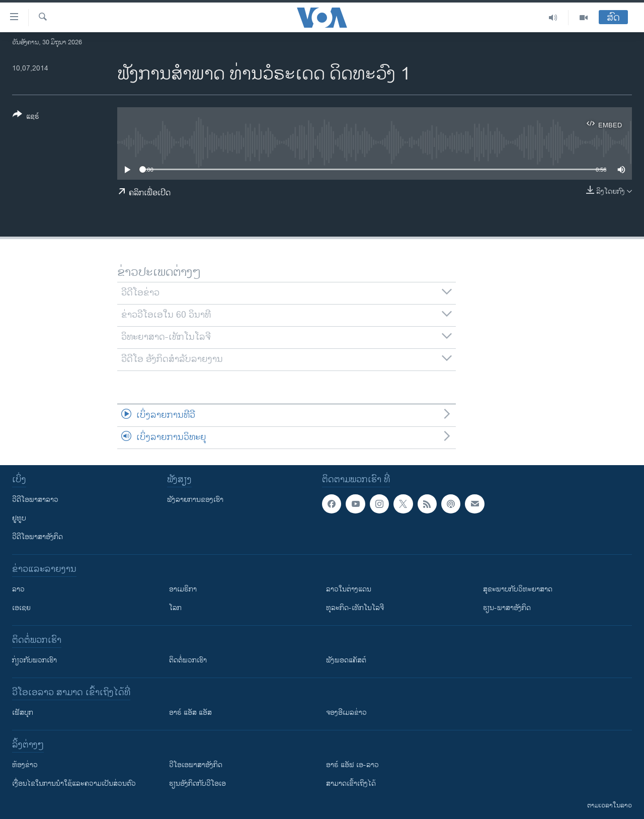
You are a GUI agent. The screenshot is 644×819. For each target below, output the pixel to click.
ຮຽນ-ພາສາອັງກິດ (507, 608)
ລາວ (18, 589)
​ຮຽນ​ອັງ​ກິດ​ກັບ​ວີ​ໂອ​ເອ (197, 784)
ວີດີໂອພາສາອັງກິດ (37, 537)
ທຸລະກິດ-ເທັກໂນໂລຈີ (355, 608)
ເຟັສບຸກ (23, 713)
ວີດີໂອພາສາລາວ (35, 500)
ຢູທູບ (19, 518)
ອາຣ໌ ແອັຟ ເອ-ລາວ (352, 765)
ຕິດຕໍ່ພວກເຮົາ (188, 660)
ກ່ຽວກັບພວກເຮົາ (34, 660)
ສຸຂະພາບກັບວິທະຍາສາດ (518, 589)
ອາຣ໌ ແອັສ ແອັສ (190, 713)
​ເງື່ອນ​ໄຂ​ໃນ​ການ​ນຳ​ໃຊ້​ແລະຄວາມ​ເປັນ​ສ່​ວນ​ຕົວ (74, 784)
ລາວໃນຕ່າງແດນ (349, 589)
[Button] (26, 117)
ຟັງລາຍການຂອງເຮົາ (195, 500)
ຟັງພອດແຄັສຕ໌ (346, 660)
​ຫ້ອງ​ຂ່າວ (25, 765)
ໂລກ (175, 608)
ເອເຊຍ (21, 608)
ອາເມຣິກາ (183, 589)
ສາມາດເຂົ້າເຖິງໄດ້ (351, 784)
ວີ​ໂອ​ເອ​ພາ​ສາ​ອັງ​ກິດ (196, 765)
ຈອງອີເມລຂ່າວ (346, 713)
